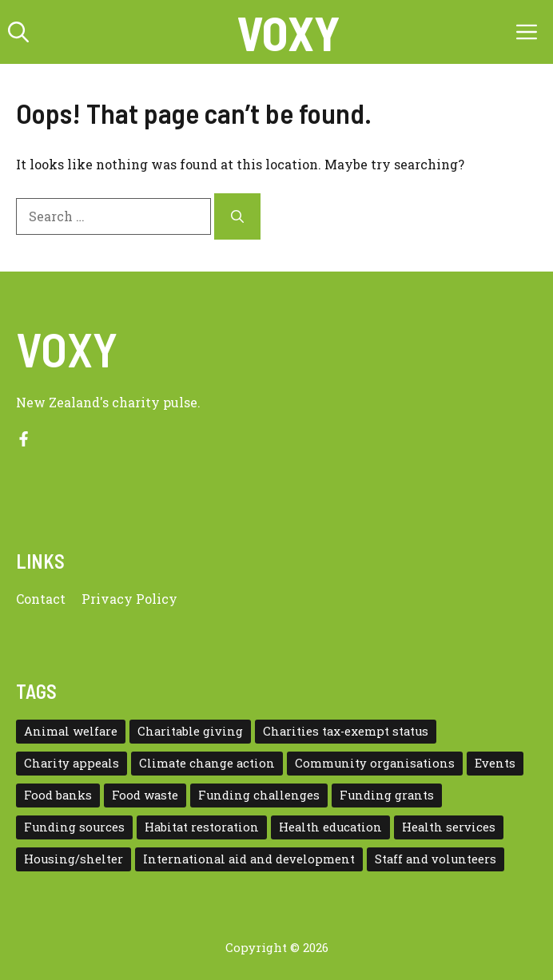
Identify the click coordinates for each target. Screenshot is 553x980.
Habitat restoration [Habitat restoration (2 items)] (202, 827)
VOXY (288, 32)
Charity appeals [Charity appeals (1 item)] (72, 763)
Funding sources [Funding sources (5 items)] (74, 827)
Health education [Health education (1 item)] (330, 827)
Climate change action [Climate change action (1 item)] (207, 763)
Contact (41, 599)
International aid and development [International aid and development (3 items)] (249, 859)
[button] (18, 32)
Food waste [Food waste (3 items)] (145, 795)
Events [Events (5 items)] (495, 763)
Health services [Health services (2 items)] (449, 827)
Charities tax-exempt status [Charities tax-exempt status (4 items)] (346, 731)
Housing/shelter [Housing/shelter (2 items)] (74, 859)
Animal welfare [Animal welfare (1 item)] (71, 731)
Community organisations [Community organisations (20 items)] (375, 763)
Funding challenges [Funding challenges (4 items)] (259, 795)
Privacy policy (129, 599)
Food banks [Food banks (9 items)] (58, 795)
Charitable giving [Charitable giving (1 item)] (190, 731)
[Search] (237, 216)
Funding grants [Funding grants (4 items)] (387, 795)
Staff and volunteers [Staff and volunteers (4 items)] (436, 859)
